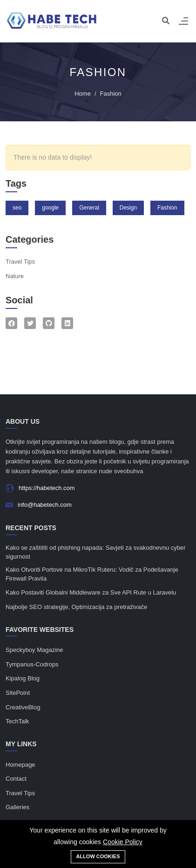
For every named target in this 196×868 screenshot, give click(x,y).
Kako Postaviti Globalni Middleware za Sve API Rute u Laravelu (91, 592)
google (50, 208)
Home (83, 94)
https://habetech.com (47, 488)
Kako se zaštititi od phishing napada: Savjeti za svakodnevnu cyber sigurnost (96, 552)
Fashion (167, 208)
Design (128, 208)
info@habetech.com (45, 505)
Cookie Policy (123, 842)
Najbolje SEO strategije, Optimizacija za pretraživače (76, 607)
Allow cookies (98, 856)
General (89, 208)
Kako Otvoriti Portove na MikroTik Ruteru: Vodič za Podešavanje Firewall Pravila (92, 574)
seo (17, 208)
